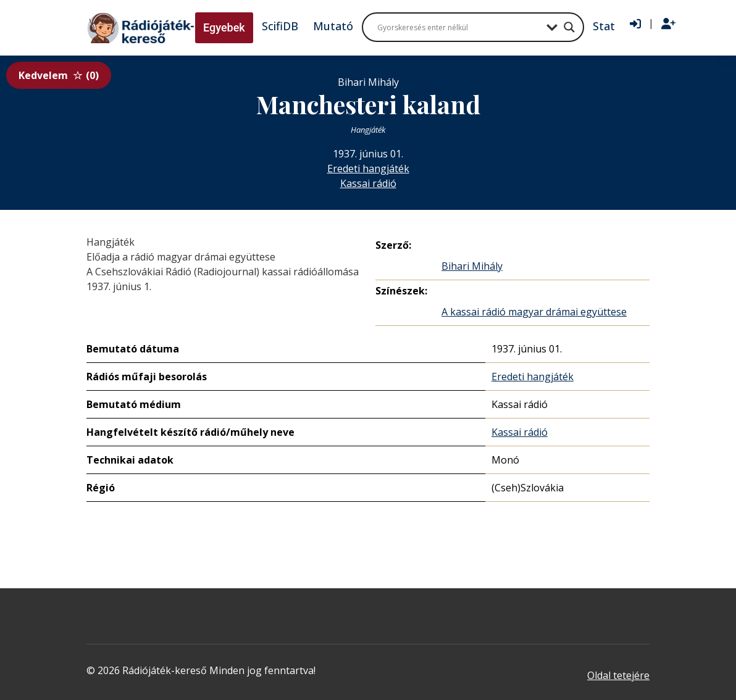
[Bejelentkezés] (635, 24)
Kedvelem (59, 75)
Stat (604, 26)
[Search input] (459, 27)
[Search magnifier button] (569, 27)
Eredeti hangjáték (368, 169)
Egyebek (224, 27)
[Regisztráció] (668, 24)
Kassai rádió (368, 183)
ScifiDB (280, 26)
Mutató (333, 26)
